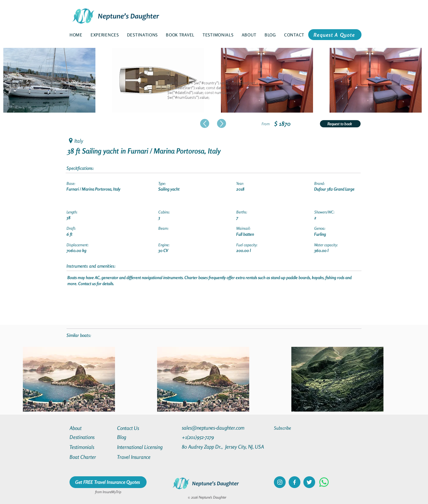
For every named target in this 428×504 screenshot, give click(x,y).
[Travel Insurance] (139, 457)
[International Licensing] (144, 447)
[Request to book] (340, 124)
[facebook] (295, 482)
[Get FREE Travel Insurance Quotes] (108, 482)
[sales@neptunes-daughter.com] (214, 428)
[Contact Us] (139, 428)
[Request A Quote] (335, 35)
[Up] (205, 123)
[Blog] (139, 437)
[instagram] (280, 482)
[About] (91, 428)
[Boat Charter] (91, 457)
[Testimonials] (91, 447)
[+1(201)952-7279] (210, 437)
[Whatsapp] (324, 482)
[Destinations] (91, 437)
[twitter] (309, 482)
